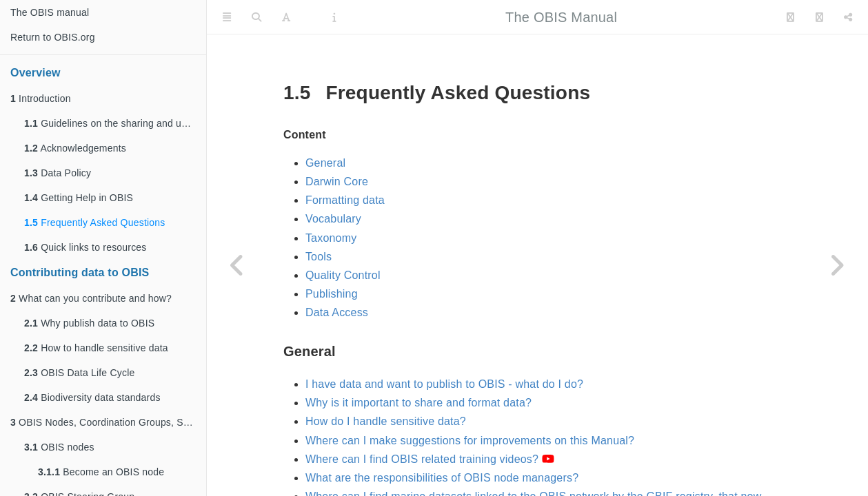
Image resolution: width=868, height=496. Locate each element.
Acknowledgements (75, 148)
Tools (319, 257)
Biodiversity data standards (92, 397)
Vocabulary (333, 219)
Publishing (332, 294)
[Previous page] (238, 265)
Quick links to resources (85, 247)
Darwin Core (337, 182)
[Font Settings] (286, 17)
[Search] (256, 17)
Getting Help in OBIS (79, 198)
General (325, 163)
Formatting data (345, 200)
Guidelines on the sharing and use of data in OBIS (115, 123)
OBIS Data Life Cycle (79, 373)
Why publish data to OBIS (89, 323)
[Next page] (837, 265)
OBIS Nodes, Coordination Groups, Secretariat (108, 422)
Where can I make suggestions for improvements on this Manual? (470, 441)
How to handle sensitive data (96, 348)
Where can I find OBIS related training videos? (430, 459)
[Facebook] (819, 17)
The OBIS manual (50, 12)
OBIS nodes (59, 447)
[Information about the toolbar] (334, 17)
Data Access (337, 312)
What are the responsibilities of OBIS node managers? (442, 478)
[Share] (848, 17)
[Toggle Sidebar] (227, 17)
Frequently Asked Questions (94, 223)
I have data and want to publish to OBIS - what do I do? (444, 384)
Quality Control (343, 275)
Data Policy (58, 173)
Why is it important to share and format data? (418, 403)
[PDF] (312, 17)
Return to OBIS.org (53, 37)
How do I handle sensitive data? (386, 421)
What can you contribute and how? (91, 298)
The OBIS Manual (561, 17)
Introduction (41, 99)
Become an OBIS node (101, 472)
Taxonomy (331, 238)
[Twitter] (790, 17)
